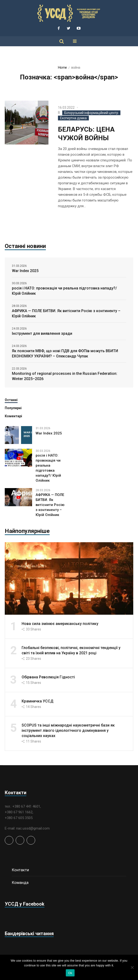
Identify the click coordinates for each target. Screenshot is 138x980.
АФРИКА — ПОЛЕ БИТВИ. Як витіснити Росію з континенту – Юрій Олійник (66, 313)
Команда (20, 882)
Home (62, 67)
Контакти (20, 870)
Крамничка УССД (38, 701)
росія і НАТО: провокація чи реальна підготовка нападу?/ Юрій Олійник (64, 291)
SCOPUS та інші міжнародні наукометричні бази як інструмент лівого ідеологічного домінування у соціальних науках (68, 730)
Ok (70, 973)
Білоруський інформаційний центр (91, 113)
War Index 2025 (25, 271)
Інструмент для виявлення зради (42, 333)
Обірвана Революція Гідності (48, 677)
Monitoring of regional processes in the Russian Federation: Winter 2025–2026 (65, 376)
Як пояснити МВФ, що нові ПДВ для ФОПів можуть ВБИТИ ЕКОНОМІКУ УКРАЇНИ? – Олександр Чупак (65, 353)
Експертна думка (73, 118)
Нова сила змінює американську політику (60, 624)
